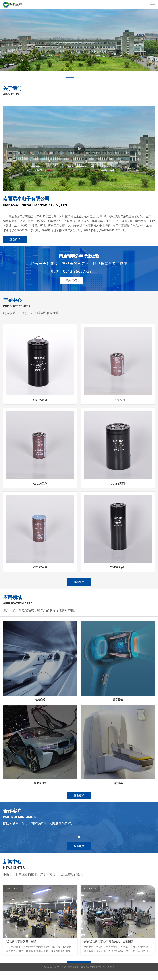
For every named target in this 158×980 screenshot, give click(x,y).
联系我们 (71, 280)
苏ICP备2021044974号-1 (102, 976)
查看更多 (79, 582)
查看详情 (15, 239)
